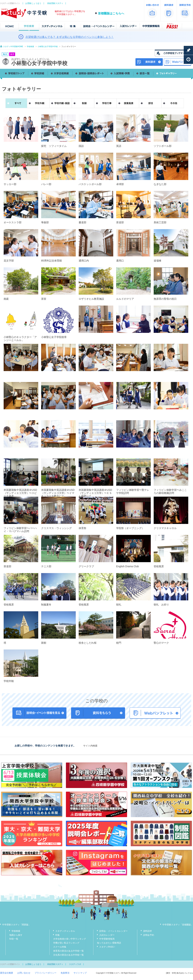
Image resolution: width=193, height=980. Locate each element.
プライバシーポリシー (46, 973)
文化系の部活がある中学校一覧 (68, 955)
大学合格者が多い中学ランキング (70, 939)
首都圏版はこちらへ (111, 13)
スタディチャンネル (65, 931)
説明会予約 (149, 935)
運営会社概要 (7, 973)
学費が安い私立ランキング (66, 943)
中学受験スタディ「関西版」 (16, 925)
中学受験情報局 (107, 939)
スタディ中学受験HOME (13, 46)
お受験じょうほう (33, 3)
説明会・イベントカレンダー (113, 931)
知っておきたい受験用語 (109, 943)
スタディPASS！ (108, 947)
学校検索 (30, 46)
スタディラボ (75, 964)
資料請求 (147, 931)
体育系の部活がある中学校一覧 (68, 951)
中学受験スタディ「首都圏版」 (178, 925)
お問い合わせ (24, 973)
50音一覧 (14, 939)
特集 (58, 935)
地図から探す (16, 935)
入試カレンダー (107, 935)
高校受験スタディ (55, 3)
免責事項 (65, 973)
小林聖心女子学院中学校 (48, 46)
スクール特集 (60, 947)
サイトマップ (80, 973)
